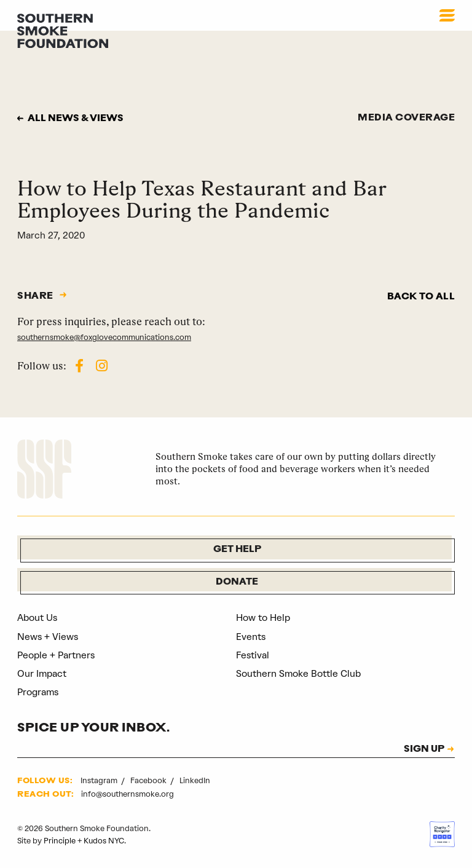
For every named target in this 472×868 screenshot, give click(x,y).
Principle (60, 841)
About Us (37, 618)
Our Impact (42, 674)
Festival (253, 655)
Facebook (149, 780)
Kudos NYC (104, 841)
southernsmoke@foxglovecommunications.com (104, 337)
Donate (237, 582)
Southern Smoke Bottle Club (298, 674)
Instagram (100, 780)
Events (251, 637)
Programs (38, 692)
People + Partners (56, 655)
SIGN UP (424, 750)
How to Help (263, 618)
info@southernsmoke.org (128, 794)
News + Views (48, 637)
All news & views (76, 119)
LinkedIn (195, 780)
